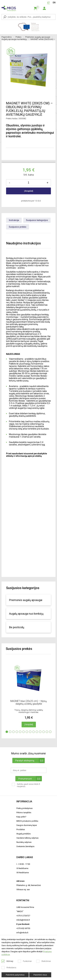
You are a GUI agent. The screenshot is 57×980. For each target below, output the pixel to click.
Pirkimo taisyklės (24, 813)
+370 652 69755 (23, 928)
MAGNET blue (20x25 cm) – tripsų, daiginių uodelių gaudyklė (29, 702)
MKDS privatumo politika (27, 821)
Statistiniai (44, 961)
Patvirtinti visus (40, 975)
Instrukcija (14, 220)
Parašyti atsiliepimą (30, 760)
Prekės (20, 37)
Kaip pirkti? (21, 817)
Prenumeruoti (30, 779)
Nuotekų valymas (24, 842)
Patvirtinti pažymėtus (15, 975)
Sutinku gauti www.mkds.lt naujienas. (26, 786)
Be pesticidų (17, 627)
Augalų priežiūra (23, 834)
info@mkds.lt (22, 933)
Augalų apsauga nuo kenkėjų (15, 39)
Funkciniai (25, 961)
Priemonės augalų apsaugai (39, 37)
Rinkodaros (9, 968)
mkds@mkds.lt (23, 920)
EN (54, 3)
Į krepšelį (29, 191)
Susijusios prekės (18, 227)
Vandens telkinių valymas (27, 838)
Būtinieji (7, 961)
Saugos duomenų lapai (27, 825)
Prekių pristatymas (24, 808)
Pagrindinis (8, 37)
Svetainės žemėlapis (25, 846)
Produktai (21, 829)
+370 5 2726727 (23, 916)
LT (48, 3)
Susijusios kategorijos (37, 220)
